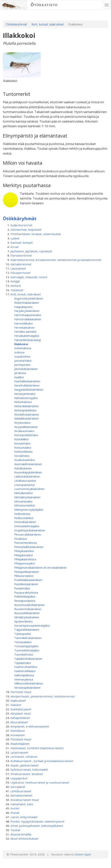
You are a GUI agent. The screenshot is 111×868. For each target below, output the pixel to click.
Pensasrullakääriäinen (28, 534)
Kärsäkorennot (21, 264)
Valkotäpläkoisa (24, 675)
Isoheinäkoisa (23, 348)
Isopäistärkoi (22, 356)
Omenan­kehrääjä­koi (27, 526)
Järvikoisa (20, 373)
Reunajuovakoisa (25, 601)
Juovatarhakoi (23, 361)
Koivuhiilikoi (21, 439)
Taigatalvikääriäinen (27, 630)
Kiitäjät (15, 281)
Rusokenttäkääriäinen (28, 609)
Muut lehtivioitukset (24, 839)
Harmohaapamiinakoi (28, 315)
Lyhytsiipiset (19, 752)
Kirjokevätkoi (22, 423)
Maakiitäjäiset (20, 744)
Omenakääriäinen (25, 522)
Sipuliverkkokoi (23, 621)
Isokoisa (19, 352)
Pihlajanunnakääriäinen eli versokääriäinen (40, 568)
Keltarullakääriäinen (26, 406)
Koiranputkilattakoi (26, 435)
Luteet (15, 238)
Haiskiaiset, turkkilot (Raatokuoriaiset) (37, 748)
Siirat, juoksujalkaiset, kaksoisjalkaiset (37, 826)
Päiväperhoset (20, 273)
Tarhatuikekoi (23, 642)
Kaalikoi (19, 377)
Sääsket (16, 705)
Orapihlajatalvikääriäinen (30, 530)
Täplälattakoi (23, 663)
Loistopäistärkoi (24, 485)
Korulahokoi (22, 456)
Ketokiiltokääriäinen (27, 414)
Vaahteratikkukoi (25, 671)
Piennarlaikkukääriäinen (29, 547)
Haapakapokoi (23, 307)
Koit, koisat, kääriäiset (48, 24)
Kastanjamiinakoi (25, 394)
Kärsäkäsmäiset (21, 795)
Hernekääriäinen (24, 327)
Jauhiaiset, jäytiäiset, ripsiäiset (31, 251)
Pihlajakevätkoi (24, 555)
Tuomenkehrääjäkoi (27, 650)
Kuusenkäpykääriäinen (28, 472)
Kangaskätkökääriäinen (29, 389)
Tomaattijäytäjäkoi (26, 646)
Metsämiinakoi (23, 501)
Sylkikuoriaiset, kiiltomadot (29, 769)
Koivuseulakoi (23, 448)
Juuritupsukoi (22, 365)
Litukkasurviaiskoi (25, 481)
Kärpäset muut (21, 713)
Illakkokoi (21, 344)
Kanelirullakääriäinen (27, 385)
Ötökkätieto (44, 5)
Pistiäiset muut (21, 739)
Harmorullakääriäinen (28, 319)
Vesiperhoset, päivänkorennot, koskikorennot (43, 696)
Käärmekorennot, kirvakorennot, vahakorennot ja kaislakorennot (56, 260)
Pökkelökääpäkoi (25, 596)
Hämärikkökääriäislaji (28, 340)
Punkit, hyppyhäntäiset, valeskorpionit (37, 821)
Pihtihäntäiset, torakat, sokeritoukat (36, 234)
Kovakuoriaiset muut (25, 800)
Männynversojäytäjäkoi (29, 510)
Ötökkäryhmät (16, 24)
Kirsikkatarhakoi (24, 431)
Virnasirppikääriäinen (27, 688)
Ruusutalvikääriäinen (27, 613)
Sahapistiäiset (20, 718)
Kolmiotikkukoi (23, 451)
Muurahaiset (19, 722)
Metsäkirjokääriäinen (27, 497)
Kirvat (15, 247)
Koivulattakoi (22, 443)
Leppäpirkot (19, 778)
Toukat (15, 830)
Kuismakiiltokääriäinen (28, 464)
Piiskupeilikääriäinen (27, 572)
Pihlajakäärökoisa (25, 559)
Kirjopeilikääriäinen (26, 427)
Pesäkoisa (20, 539)
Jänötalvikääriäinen (26, 369)
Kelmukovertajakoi (26, 398)
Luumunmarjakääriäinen (29, 489)
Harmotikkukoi (23, 323)
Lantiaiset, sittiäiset (24, 757)
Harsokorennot (21, 255)
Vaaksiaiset (18, 700)
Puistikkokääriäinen (26, 584)
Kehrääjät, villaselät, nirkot (29, 277)
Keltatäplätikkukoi (25, 410)
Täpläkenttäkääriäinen (28, 659)
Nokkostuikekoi (24, 518)
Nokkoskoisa (22, 514)
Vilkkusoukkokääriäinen (29, 683)
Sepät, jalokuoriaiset (24, 765)
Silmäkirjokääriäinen (27, 617)
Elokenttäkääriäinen (27, 303)
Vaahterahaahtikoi (26, 667)
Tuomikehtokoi (24, 654)
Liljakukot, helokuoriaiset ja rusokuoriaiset (40, 782)
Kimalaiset (18, 735)
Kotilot (15, 808)
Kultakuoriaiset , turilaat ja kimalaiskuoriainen (42, 761)
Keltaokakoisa (23, 402)
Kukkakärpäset (21, 709)
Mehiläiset (18, 731)
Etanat (15, 813)
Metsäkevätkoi (23, 493)
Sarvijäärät (18, 787)
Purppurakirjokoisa (26, 592)
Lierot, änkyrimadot (24, 817)
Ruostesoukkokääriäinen (30, 605)
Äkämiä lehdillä (21, 834)
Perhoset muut (21, 692)
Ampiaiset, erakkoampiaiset (30, 726)
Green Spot (83, 854)
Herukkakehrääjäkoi (27, 336)
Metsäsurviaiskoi (25, 505)
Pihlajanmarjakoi (25, 563)
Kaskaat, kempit (22, 242)
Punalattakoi (22, 588)
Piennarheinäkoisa (26, 543)
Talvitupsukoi (23, 634)
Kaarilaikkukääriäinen (27, 381)
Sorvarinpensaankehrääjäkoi (32, 626)
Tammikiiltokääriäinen (28, 638)
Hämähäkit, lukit (22, 804)
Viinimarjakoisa (24, 679)
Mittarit (16, 286)
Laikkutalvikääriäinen (27, 476)
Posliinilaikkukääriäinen (28, 580)
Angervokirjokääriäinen (29, 298)
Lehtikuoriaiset (21, 791)
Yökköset (17, 290)
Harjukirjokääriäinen (27, 311)
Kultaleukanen (23, 468)
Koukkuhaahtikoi (24, 460)
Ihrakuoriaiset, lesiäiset (27, 774)
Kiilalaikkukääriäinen (26, 418)
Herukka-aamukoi (25, 331)
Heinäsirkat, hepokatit (26, 230)
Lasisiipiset (18, 268)
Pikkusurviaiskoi (24, 576)
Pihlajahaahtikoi (24, 551)
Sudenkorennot (21, 225)
